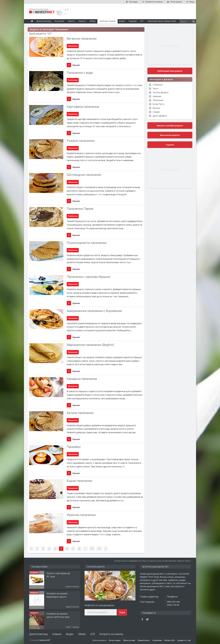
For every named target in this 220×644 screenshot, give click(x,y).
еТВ (93, 634)
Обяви (82, 634)
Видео (70, 634)
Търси (122, 612)
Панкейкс (74, 447)
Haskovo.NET (45, 640)
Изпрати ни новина (111, 634)
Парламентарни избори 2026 (162, 21)
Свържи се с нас (184, 640)
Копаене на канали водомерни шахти (57, 615)
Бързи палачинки (79, 481)
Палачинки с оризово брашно (89, 277)
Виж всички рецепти (170, 135)
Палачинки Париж (80, 209)
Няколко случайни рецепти (170, 126)
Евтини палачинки (80, 413)
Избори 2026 (170, 640)
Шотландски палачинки (84, 175)
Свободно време (107, 21)
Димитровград (38, 634)
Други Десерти (160, 116)
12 (99, 549)
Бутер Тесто (158, 104)
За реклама (157, 640)
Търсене (170, 145)
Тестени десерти (161, 92)
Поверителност (144, 640)
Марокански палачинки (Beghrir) (90, 345)
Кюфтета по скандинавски (99, 605)
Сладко (156, 112)
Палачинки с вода (80, 73)
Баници (156, 108)
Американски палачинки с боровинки (94, 311)
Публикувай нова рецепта (170, 71)
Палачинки (73, 46)
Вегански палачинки (82, 39)
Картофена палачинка (83, 107)
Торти (155, 88)
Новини (82, 21)
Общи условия (129, 640)
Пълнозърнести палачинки (87, 243)
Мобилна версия (100, 640)
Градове (133, 21)
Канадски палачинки (82, 379)
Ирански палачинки (81, 515)
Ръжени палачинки (81, 141)
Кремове (157, 96)
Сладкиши (158, 85)
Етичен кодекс (115, 640)
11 (92, 549)
